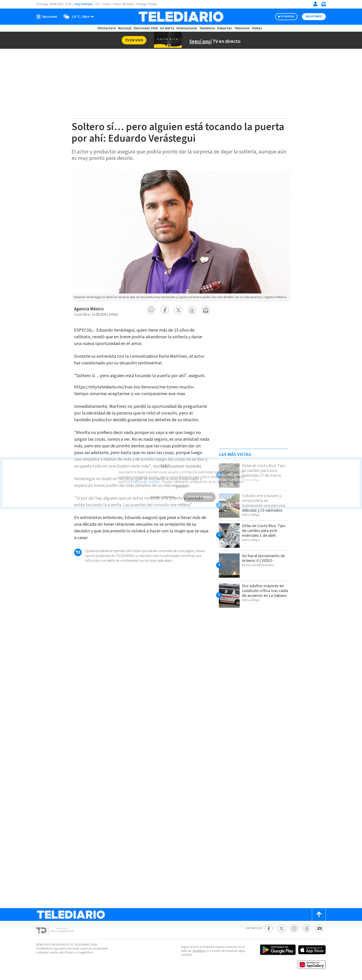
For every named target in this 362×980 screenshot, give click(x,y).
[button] (151, 310)
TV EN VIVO (287, 17)
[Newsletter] (323, 5)
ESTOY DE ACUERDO (199, 491)
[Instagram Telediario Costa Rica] (294, 928)
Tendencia (207, 28)
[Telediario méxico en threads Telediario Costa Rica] (307, 928)
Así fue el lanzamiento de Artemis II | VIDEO (263, 558)
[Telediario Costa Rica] (181, 17)
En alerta (167, 28)
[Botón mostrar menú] (48, 17)
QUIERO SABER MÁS (163, 491)
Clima (106, 4)
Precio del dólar (123, 4)
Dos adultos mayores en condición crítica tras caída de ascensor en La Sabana (265, 591)
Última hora (107, 28)
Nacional (125, 28)
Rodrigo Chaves (146, 4)
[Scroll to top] (319, 914)
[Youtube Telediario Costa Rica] (319, 928)
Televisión (242, 28)
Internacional (187, 28)
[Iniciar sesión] (315, 4)
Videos (257, 28)
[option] (181, 236)
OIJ (97, 4)
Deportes (225, 28)
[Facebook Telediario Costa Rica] (269, 928)
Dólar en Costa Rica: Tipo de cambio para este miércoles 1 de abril (264, 531)
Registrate (314, 17)
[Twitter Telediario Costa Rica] (281, 928)
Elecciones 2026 (146, 28)
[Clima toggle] (77, 17)
